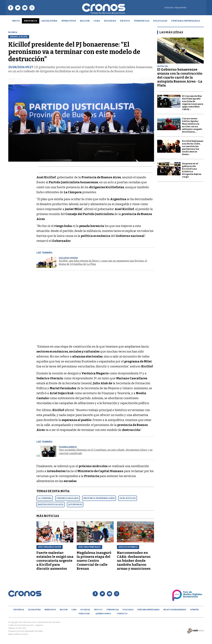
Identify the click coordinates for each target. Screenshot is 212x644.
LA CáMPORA (45, 498)
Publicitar (84, 614)
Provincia (31, 21)
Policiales (160, 21)
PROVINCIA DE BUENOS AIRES (99, 498)
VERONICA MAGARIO (67, 498)
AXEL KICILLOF (128, 498)
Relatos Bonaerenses (175, 610)
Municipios (69, 21)
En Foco (125, 21)
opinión (194, 610)
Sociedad (110, 21)
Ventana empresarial (186, 21)
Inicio (16, 21)
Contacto (122, 614)
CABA (97, 21)
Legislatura (49, 21)
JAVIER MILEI (75, 505)
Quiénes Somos (103, 614)
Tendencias (142, 21)
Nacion (85, 21)
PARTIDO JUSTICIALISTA (51, 505)
